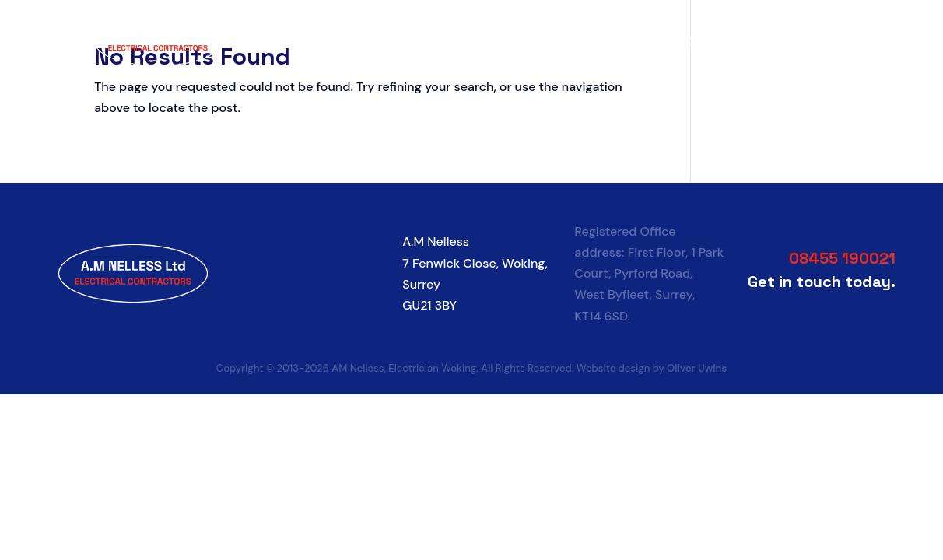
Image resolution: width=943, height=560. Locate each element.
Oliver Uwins (697, 368)
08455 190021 (842, 258)
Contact (826, 41)
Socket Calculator (693, 41)
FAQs (773, 41)
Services (602, 41)
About (544, 41)
